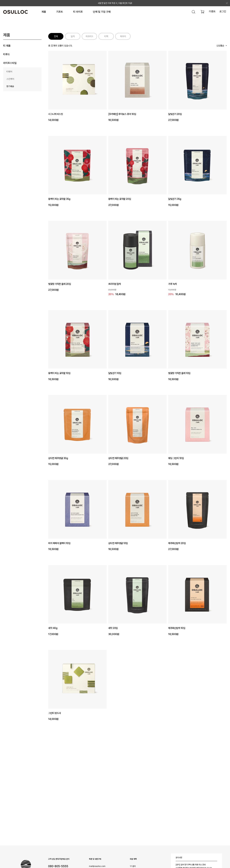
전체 (56, 36)
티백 (106, 36)
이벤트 (212, 11)
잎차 (73, 36)
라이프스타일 (10, 63)
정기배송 (10, 86)
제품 (44, 12)
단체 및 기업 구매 (102, 12)
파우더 (123, 36)
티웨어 (9, 72)
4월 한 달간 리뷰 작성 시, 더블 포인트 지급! (115, 3)
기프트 (60, 12)
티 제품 (7, 46)
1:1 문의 (133, 866)
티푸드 (7, 54)
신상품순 (220, 46)
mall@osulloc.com (97, 866)
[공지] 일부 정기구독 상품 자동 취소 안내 (191, 865)
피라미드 (89, 36)
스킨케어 (10, 79)
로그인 (223, 11)
